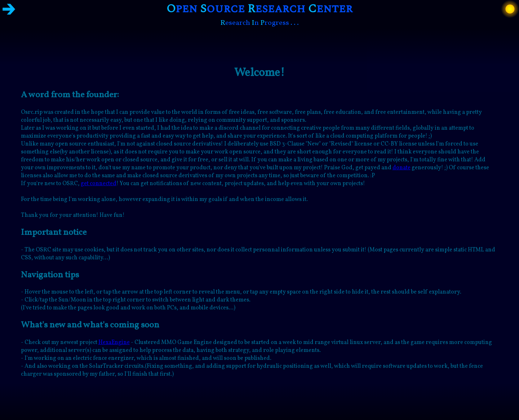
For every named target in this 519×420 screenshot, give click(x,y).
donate (402, 168)
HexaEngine (114, 343)
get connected (99, 184)
